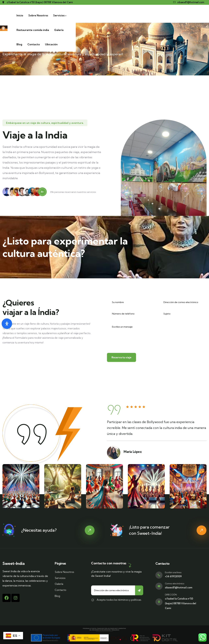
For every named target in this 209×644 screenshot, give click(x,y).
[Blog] (166, 15)
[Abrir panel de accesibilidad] (7, 324)
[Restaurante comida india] (127, 15)
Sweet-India (14, 563)
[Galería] (153, 15)
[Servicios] (99, 15)
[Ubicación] (198, 15)
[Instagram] (16, 598)
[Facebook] (7, 598)
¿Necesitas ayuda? (39, 530)
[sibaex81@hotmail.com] (189, 2)
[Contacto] (180, 15)
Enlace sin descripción (15, 467)
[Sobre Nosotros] (77, 15)
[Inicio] (58, 15)
